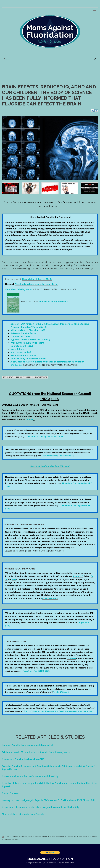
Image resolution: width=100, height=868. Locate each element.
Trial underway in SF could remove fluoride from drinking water (36, 752)
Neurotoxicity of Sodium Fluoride (28, 359)
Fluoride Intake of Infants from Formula (23, 814)
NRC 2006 (53, 598)
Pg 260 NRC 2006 (61, 692)
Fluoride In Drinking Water (18, 289)
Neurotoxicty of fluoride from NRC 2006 (50, 466)
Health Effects (40, 377)
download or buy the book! (54, 302)
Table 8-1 (72, 658)
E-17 (14, 579)
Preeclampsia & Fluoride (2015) (27, 343)
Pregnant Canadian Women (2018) (29, 327)
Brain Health (8, 377)
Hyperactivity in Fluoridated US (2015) (30, 340)
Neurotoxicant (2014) (22, 346)
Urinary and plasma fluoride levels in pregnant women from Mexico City (41, 807)
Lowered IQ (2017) (20, 337)
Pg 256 (45, 598)
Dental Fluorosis (11, 793)
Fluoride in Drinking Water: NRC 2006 (45, 437)
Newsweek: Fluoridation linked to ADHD (23, 759)
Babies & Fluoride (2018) (23, 333)
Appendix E (78, 576)
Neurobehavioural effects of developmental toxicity (30, 776)
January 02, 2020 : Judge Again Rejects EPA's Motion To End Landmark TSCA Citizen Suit (48, 800)
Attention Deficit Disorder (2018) (28, 330)
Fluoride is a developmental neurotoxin (36, 284)
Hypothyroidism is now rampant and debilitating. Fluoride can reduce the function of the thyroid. (50, 785)
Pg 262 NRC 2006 (41, 671)
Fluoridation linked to (37, 279)
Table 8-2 (27, 671)
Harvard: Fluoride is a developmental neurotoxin (28, 745)
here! (30, 420)
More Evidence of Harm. (23, 355)
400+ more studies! (21, 352)
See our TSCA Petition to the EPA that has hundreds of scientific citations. (50, 324)
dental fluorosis (24, 377)
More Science (18, 349)
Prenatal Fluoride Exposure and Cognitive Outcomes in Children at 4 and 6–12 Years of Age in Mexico (48, 768)
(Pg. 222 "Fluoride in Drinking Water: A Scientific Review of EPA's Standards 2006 (58, 711)
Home (3, 837)
